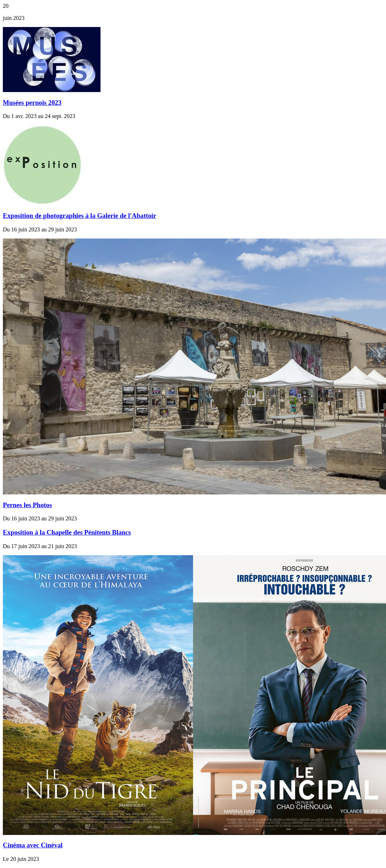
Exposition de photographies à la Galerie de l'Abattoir (80, 216)
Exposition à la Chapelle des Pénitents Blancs (67, 532)
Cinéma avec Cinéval (33, 845)
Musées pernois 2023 (32, 103)
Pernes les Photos (27, 505)
